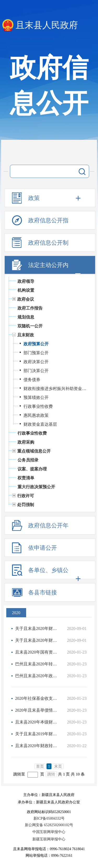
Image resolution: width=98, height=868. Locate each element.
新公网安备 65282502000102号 (49, 825)
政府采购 (26, 442)
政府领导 (26, 281)
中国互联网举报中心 (49, 832)
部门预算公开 (36, 353)
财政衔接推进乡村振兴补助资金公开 (57, 389)
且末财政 (26, 335)
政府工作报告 (30, 308)
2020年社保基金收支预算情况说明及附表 (37, 698)
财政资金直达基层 (40, 424)
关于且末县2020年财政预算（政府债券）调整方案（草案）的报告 (37, 628)
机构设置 (26, 290)
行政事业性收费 (38, 406)
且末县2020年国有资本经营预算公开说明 (37, 652)
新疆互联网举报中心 (49, 839)
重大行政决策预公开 (36, 487)
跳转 (51, 774)
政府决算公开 (36, 362)
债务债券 (32, 380)
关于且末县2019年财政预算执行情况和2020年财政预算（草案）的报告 (37, 734)
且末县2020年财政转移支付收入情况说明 (37, 746)
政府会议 (26, 299)
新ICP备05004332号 (49, 818)
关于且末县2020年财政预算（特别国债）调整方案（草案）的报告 (37, 640)
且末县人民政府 (47, 25)
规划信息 (26, 317)
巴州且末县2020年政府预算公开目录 (37, 676)
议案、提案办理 (32, 469)
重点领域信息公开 (34, 451)
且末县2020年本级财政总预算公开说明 (37, 722)
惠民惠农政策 (36, 415)
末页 (58, 766)
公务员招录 (28, 460)
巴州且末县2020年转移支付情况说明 (37, 664)
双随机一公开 (30, 326)
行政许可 (26, 496)
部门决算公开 (36, 371)
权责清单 (26, 478)
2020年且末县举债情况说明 (37, 710)
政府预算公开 (36, 344)
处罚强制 (26, 505)
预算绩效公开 (36, 397)
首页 (40, 766)
